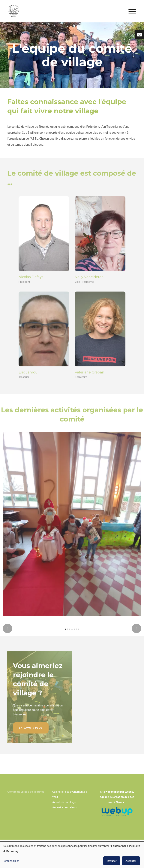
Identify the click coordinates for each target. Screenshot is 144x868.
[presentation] (7, 631)
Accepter (131, 861)
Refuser (112, 861)
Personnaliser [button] (11, 861)
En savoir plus (31, 730)
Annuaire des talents (65, 807)
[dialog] (72, 855)
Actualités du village (64, 802)
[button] (65, 632)
